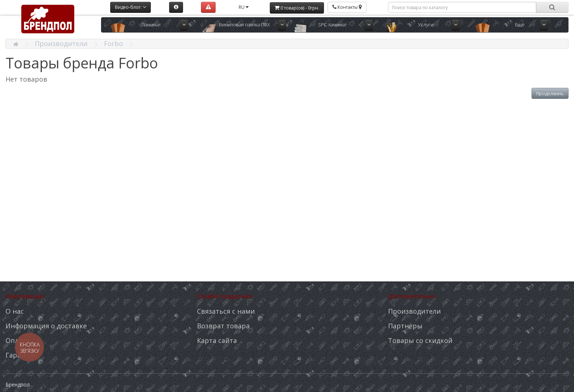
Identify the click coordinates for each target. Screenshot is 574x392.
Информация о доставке (46, 326)
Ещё (520, 25)
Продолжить (550, 94)
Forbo (113, 44)
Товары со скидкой (420, 340)
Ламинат (151, 25)
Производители (61, 44)
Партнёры (405, 326)
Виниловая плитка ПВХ (244, 25)
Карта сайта (217, 340)
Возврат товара (223, 326)
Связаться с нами (226, 311)
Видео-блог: (131, 7)
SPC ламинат (332, 25)
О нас (15, 311)
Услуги (426, 25)
